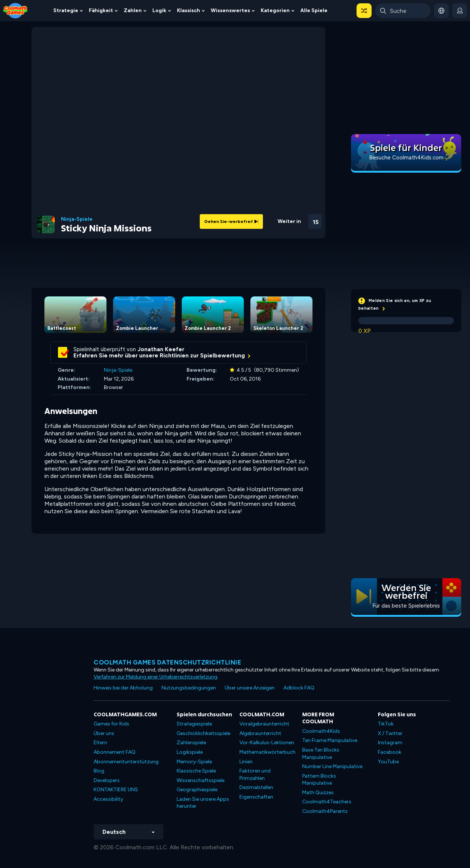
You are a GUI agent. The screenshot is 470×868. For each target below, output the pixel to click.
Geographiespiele (197, 790)
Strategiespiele (194, 724)
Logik (159, 10)
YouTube (388, 762)
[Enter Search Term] (403, 11)
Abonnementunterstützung (126, 762)
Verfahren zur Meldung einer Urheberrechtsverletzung (156, 677)
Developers (107, 780)
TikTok (386, 724)
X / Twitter (390, 733)
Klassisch (189, 10)
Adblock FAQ (299, 688)
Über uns (104, 733)
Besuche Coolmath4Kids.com (406, 158)
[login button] (460, 11)
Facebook (390, 752)
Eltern (100, 743)
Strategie (66, 10)
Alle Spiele (314, 10)
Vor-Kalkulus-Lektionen (267, 743)
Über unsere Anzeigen (250, 688)
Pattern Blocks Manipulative (319, 780)
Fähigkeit (101, 10)
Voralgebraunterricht (264, 724)
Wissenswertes (230, 10)
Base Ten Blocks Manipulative (321, 754)
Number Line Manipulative (332, 766)
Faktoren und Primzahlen (255, 775)
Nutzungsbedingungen (189, 688)
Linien (246, 762)
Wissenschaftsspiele (200, 780)
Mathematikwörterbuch (267, 752)
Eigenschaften (256, 797)
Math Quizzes (318, 793)
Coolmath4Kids (321, 731)
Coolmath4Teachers (327, 802)
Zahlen (133, 10)
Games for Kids (111, 724)
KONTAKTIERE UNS (116, 790)
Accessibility (108, 799)
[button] (364, 11)
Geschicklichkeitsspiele (203, 733)
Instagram (390, 743)
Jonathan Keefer (161, 349)
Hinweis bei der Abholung (123, 688)
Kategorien (275, 10)
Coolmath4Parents (325, 811)
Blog (99, 771)
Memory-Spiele (194, 762)
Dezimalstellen (256, 787)
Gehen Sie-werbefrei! (231, 221)
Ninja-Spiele (77, 219)
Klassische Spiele (196, 771)
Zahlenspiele (191, 743)
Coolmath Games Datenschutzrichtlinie (167, 662)
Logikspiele (190, 752)
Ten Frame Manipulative (330, 740)
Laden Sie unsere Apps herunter (203, 803)
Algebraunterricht (260, 733)
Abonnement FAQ (115, 752)
